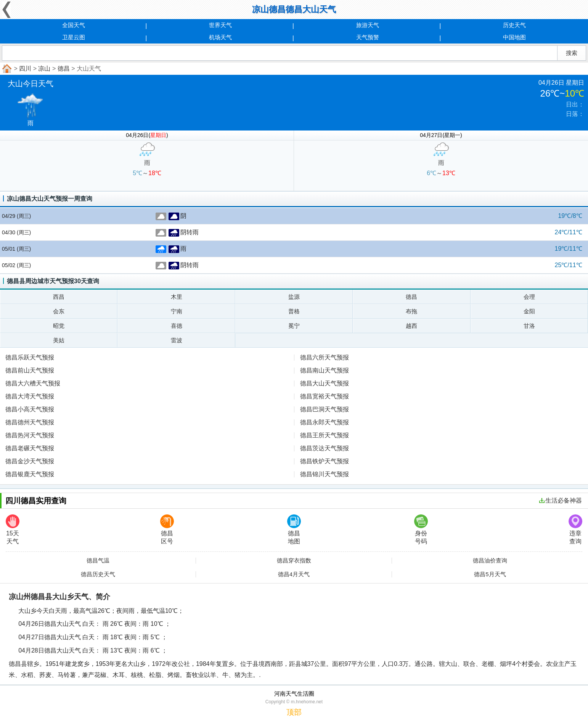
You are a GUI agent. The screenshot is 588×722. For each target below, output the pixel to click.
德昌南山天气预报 (325, 370)
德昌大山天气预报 (325, 383)
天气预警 (368, 37)
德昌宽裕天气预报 (325, 396)
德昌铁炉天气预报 (325, 461)
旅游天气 (368, 25)
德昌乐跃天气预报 (30, 357)
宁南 (177, 311)
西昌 (59, 297)
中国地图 (514, 37)
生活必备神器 (561, 500)
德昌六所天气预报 (325, 357)
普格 (294, 311)
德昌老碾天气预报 (30, 448)
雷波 (177, 340)
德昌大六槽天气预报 (33, 383)
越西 (411, 326)
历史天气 (514, 25)
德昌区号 (167, 529)
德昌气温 (98, 561)
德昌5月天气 (490, 574)
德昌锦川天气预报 (325, 474)
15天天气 (13, 529)
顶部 (294, 712)
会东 (59, 311)
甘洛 (529, 326)
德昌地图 (294, 529)
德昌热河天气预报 (30, 435)
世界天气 (220, 25)
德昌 (64, 68)
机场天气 (220, 37)
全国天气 (74, 25)
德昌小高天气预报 (30, 409)
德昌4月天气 (294, 574)
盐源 (294, 297)
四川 (25, 68)
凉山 (44, 68)
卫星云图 (74, 37)
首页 (6, 69)
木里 (177, 297)
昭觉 (59, 326)
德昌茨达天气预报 (325, 448)
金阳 (529, 311)
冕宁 (294, 326)
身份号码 (421, 529)
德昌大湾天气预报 (30, 396)
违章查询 (575, 529)
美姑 (59, 340)
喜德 (177, 326)
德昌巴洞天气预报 (325, 409)
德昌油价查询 (490, 561)
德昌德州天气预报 (30, 422)
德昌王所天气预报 (325, 435)
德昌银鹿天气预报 (30, 474)
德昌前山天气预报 (30, 370)
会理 (529, 297)
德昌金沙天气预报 (30, 461)
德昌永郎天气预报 (325, 422)
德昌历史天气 (98, 574)
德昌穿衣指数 (294, 561)
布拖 (411, 311)
